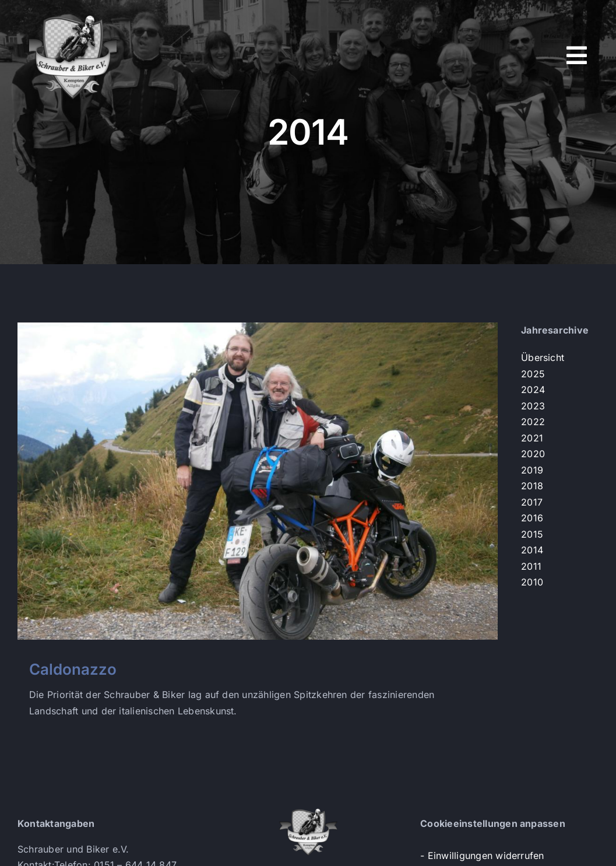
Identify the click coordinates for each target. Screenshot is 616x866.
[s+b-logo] (73, 16)
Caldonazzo (73, 669)
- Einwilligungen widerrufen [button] (482, 856)
